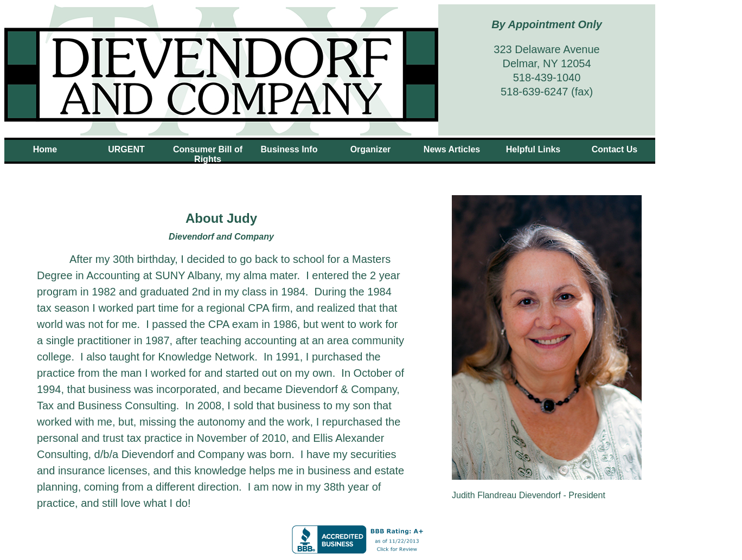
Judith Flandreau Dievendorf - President (529, 495)
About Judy (289, 169)
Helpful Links (533, 149)
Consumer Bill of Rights (208, 154)
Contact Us (615, 149)
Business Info (289, 149)
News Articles (452, 149)
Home (45, 149)
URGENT (126, 149)
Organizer (371, 149)
